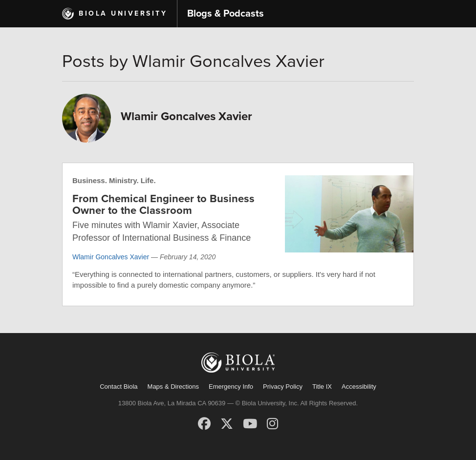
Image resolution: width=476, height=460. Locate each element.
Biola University (123, 13)
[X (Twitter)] (227, 424)
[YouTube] (250, 424)
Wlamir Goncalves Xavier (111, 257)
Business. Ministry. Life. (114, 180)
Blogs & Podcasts (226, 14)
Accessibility (359, 387)
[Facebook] (204, 424)
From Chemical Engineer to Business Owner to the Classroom (163, 205)
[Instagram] (272, 424)
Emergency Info (231, 387)
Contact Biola (119, 387)
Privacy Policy (283, 387)
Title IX (322, 387)
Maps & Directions (173, 387)
